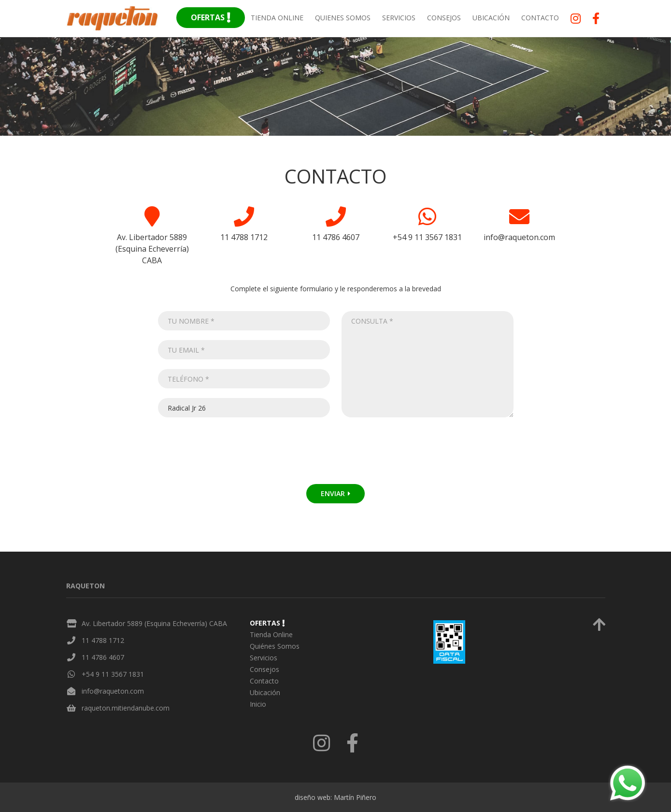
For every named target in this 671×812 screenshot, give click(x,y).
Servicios (399, 18)
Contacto (540, 18)
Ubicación (491, 18)
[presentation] (235, 456)
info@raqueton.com (113, 691)
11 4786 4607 (103, 657)
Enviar (335, 493)
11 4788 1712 (103, 640)
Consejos (444, 18)
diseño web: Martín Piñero (335, 797)
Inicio (258, 704)
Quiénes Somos (275, 646)
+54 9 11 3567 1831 (113, 674)
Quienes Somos (343, 18)
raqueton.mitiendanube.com (126, 708)
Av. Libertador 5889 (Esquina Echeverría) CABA (154, 623)
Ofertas (211, 17)
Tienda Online (277, 18)
